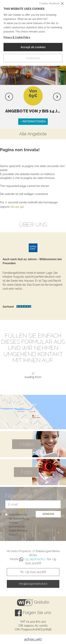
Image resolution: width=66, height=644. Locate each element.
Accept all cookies (33, 47)
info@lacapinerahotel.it (33, 584)
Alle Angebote (33, 134)
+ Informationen (33, 121)
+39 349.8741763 (32, 559)
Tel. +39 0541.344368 (33, 572)
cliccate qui (17, 207)
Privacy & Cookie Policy (17, 37)
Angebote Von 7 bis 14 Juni (35, 111)
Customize (33, 58)
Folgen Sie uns (33, 613)
